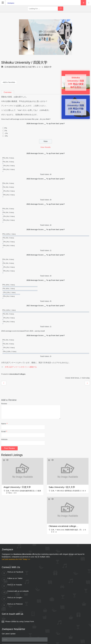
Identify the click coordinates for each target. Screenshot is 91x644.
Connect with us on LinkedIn (59, 580)
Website (4, 439)
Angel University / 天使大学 (17, 487)
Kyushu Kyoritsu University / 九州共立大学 (4, 383)
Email (4, 431)
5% (6, 128)
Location (89, 3)
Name (4, 424)
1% (6, 131)
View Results (45, 147)
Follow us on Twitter (56, 573)
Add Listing (83, 3)
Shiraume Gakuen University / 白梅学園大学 (87, 383)
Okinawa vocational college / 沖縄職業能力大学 (64, 526)
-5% (6, 136)
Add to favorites (9, 82)
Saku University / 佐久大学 (62, 487)
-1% (6, 133)
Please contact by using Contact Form (20, 602)
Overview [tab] (8, 92)
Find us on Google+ (12, 586)
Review (4, 404)
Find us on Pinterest (56, 586)
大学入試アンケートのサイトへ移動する (21, 367)
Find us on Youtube (12, 580)
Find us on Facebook (13, 573)
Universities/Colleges (17, 374)
